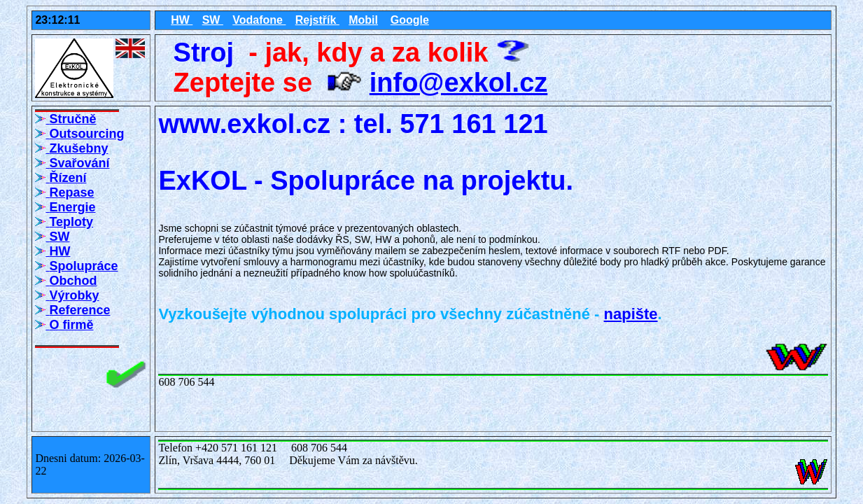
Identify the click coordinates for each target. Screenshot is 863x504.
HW (182, 20)
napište (631, 314)
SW (213, 20)
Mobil (363, 20)
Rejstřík (317, 20)
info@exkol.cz (459, 83)
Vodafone (259, 20)
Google (410, 20)
